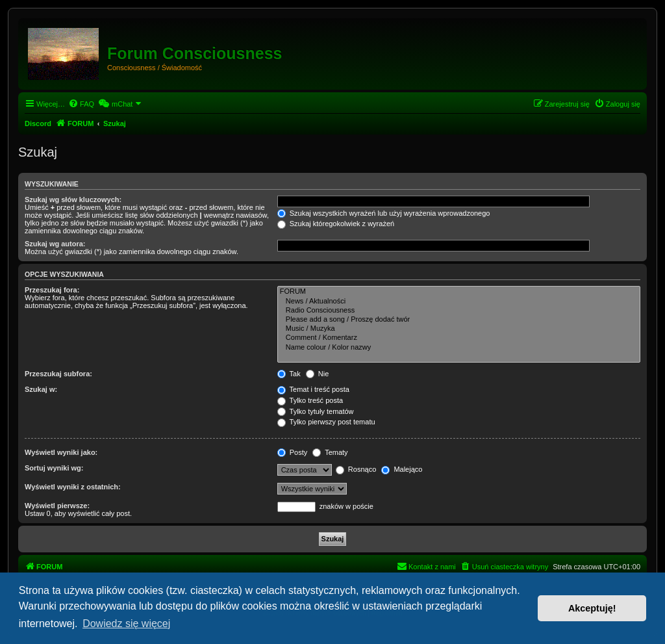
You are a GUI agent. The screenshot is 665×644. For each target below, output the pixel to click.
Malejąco (402, 469)
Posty (293, 452)
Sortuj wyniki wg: (54, 468)
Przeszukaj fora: (52, 290)
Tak (289, 374)
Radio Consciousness (459, 311)
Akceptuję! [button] (592, 608)
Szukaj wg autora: (55, 244)
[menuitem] (81, 104)
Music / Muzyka (459, 329)
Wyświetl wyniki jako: (61, 452)
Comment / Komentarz (459, 338)
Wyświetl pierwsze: (57, 506)
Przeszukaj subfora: (58, 374)
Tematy (330, 452)
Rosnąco (356, 469)
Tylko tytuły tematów (316, 411)
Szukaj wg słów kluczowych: (73, 200)
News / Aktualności (459, 302)
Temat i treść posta (313, 389)
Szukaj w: (41, 389)
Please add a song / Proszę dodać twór (459, 320)
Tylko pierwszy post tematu (326, 422)
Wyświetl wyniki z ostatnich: (73, 487)
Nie (318, 374)
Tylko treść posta (310, 400)
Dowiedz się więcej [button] (126, 624)
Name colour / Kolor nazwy (459, 348)
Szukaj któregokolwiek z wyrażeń (336, 224)
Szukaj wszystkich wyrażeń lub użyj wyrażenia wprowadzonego (384, 213)
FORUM (459, 292)
